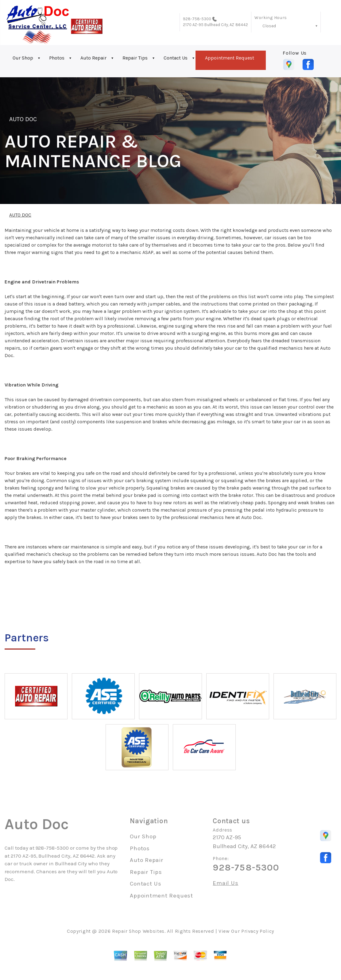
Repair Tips (135, 58)
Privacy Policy (258, 931)
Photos (57, 58)
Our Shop (23, 58)
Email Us (225, 883)
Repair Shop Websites (138, 931)
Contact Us (176, 58)
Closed (269, 26)
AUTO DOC (23, 119)
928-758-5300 (197, 19)
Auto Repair (93, 58)
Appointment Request (230, 58)
